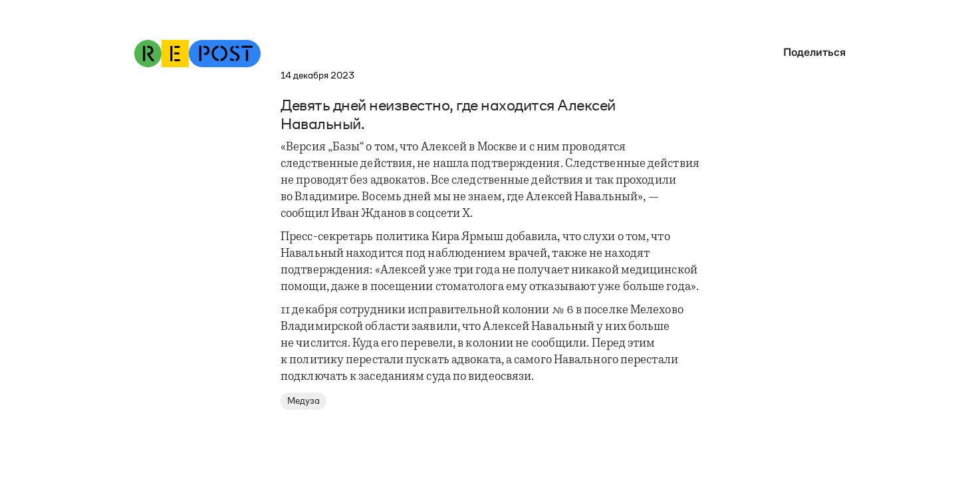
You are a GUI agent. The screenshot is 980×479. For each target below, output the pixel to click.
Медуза (304, 401)
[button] (811, 52)
